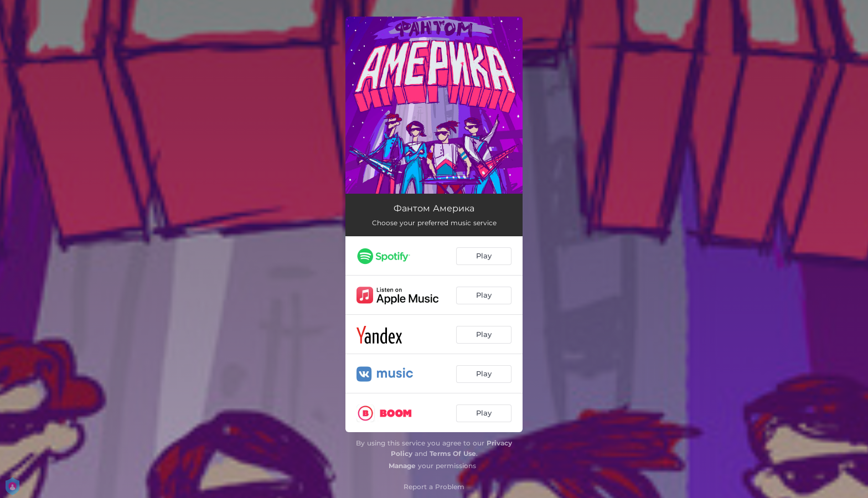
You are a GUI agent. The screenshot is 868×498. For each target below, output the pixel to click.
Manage (402, 466)
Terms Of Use (453, 453)
